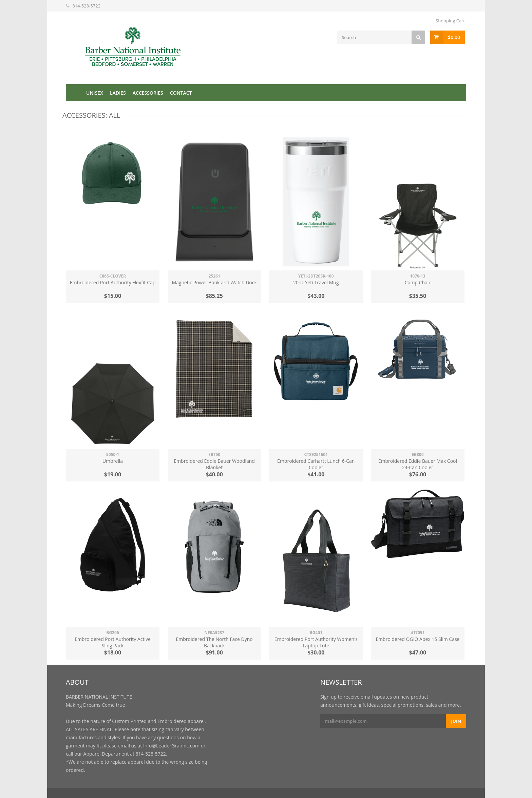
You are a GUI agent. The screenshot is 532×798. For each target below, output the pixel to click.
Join (456, 721)
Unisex (95, 93)
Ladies (118, 93)
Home (74, 93)
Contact (181, 93)
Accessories (148, 93)
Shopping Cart (450, 21)
